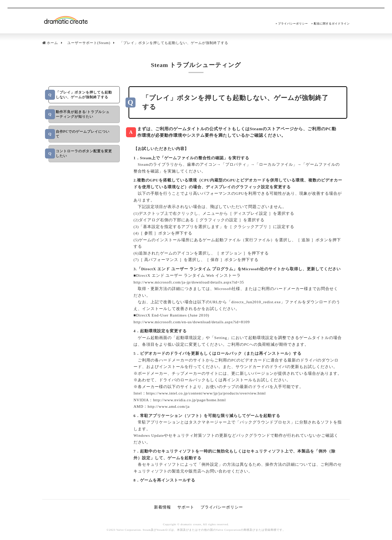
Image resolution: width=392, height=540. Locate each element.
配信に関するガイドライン (332, 23)
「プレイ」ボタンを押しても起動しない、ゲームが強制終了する (174, 43)
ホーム (52, 43)
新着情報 (162, 507)
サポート (186, 507)
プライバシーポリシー (293, 23)
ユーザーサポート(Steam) (89, 43)
